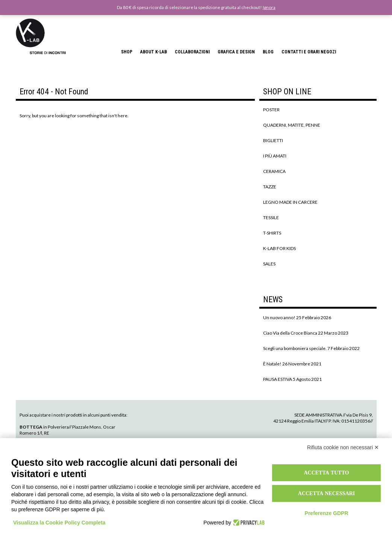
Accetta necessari (327, 493)
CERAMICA (274, 171)
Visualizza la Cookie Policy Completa (59, 523)
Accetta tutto (326, 473)
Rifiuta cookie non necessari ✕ (343, 447)
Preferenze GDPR (327, 513)
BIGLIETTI (273, 140)
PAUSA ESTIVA (278, 379)
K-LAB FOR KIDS (279, 248)
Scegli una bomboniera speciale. (295, 348)
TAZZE (270, 187)
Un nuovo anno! (279, 317)
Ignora (269, 7)
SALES (269, 264)
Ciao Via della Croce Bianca (290, 333)
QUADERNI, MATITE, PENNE (292, 125)
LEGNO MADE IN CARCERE (290, 202)
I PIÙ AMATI (275, 156)
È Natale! (272, 364)
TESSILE (271, 217)
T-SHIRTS (272, 233)
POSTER (271, 110)
